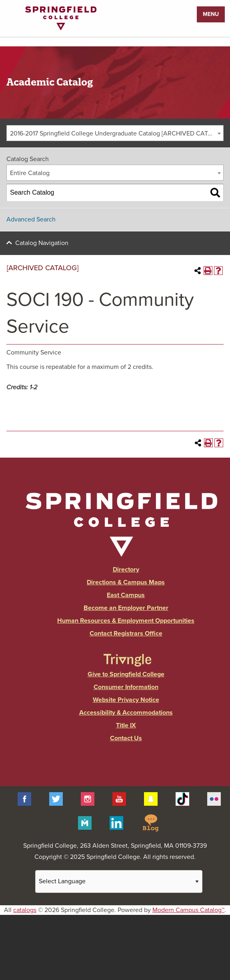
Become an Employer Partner (126, 608)
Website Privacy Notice (126, 700)
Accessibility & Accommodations (126, 713)
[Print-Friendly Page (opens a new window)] (208, 271)
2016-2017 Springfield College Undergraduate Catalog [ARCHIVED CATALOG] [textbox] (117, 133)
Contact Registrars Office (126, 633)
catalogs (25, 910)
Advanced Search (31, 219)
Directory (126, 570)
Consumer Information (126, 687)
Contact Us (126, 738)
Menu (211, 14)
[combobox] (115, 133)
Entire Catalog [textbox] (30, 173)
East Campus (126, 595)
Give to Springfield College (126, 674)
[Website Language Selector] (119, 881)
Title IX (126, 725)
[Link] (61, 28)
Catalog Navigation (42, 243)
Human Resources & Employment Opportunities (126, 621)
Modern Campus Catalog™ (188, 910)
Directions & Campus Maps (126, 582)
